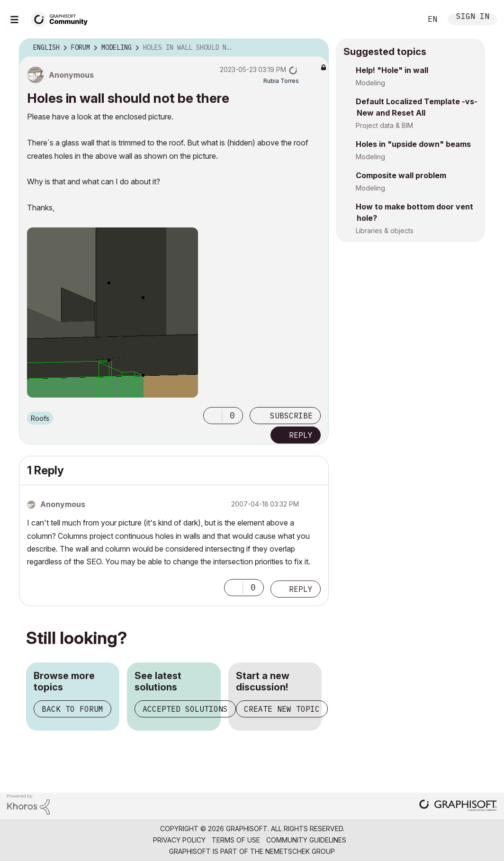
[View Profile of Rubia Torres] (281, 81)
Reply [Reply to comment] (301, 589)
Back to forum (72, 709)
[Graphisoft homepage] (458, 806)
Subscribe (291, 416)
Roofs (40, 418)
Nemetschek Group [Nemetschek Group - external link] (300, 851)
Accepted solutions (185, 709)
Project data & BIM (384, 125)
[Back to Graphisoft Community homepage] (63, 18)
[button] (213, 416)
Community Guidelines (306, 840)
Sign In (473, 17)
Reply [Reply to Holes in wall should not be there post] (301, 435)
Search (404, 19)
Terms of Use (236, 840)
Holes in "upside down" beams (413, 144)
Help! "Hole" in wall (392, 70)
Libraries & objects (385, 231)
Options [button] (315, 48)
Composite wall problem (401, 175)
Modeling (370, 83)
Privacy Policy (179, 840)
